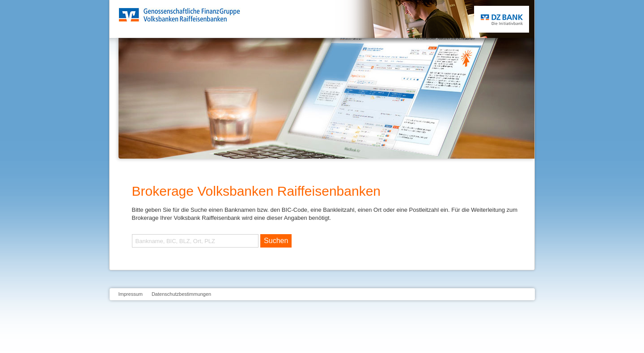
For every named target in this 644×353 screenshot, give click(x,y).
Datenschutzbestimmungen (181, 294)
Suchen (276, 241)
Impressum (131, 294)
